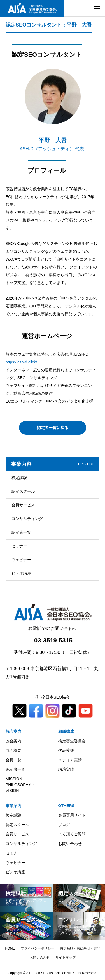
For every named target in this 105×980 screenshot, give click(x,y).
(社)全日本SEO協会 (53, 697)
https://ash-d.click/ (21, 362)
